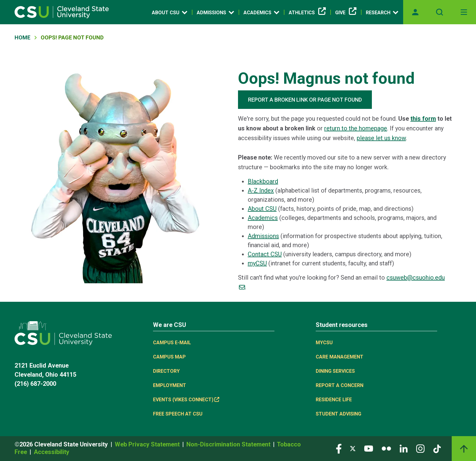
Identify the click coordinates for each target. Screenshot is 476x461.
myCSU (257, 263)
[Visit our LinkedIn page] (404, 448)
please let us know (381, 138)
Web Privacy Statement (148, 444)
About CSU (262, 209)
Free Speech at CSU (178, 414)
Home (22, 37)
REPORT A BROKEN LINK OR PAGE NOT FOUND (305, 100)
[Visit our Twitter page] (353, 448)
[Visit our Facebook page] (339, 448)
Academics (263, 218)
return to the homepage (356, 128)
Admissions (263, 236)
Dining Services (335, 371)
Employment (170, 385)
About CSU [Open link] (170, 12)
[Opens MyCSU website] (415, 12)
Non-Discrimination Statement (229, 444)
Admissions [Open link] (215, 12)
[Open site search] (440, 12)
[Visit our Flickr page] (386, 448)
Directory (166, 371)
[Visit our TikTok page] (437, 448)
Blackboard (263, 181)
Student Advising (338, 414)
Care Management (340, 357)
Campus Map (169, 357)
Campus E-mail (172, 343)
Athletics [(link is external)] (307, 13)
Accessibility (51, 452)
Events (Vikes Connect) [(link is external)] (186, 400)
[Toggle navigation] (464, 12)
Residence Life (334, 400)
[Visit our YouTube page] (369, 448)
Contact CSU (265, 254)
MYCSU (324, 343)
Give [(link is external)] (346, 13)
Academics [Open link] (261, 12)
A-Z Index (261, 190)
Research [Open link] (382, 12)
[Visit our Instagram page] (420, 448)
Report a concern (340, 385)
